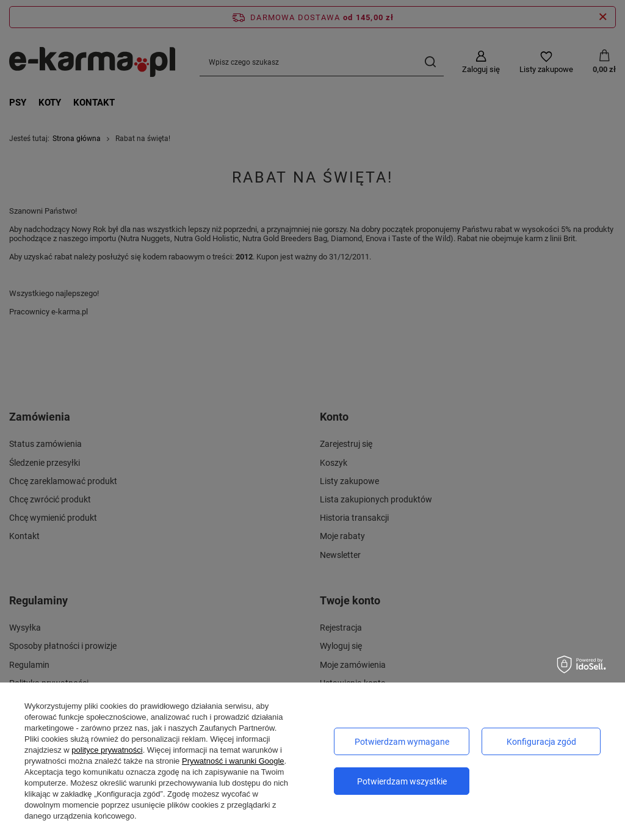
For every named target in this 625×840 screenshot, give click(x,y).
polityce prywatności (107, 750)
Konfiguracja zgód (541, 742)
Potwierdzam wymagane (402, 742)
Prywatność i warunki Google (233, 761)
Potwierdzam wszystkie (402, 781)
